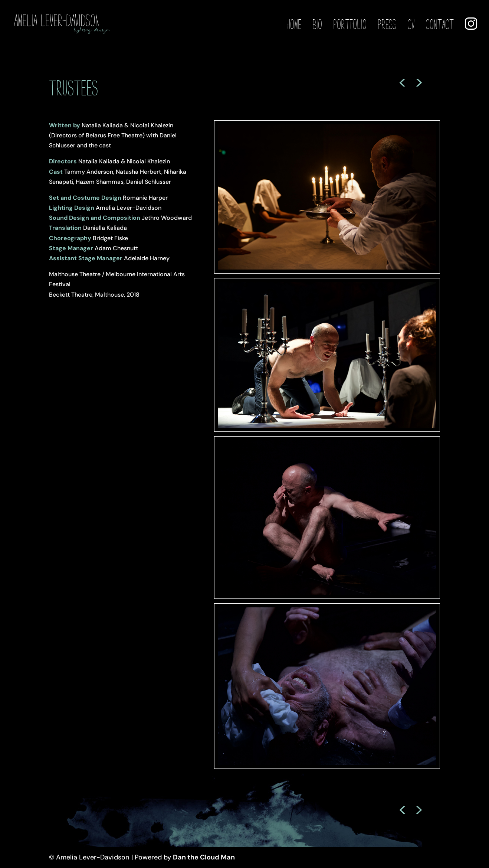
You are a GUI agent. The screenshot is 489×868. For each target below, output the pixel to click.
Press (387, 25)
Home (294, 25)
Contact (440, 25)
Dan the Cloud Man (204, 857)
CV (411, 25)
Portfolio (350, 25)
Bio (317, 25)
